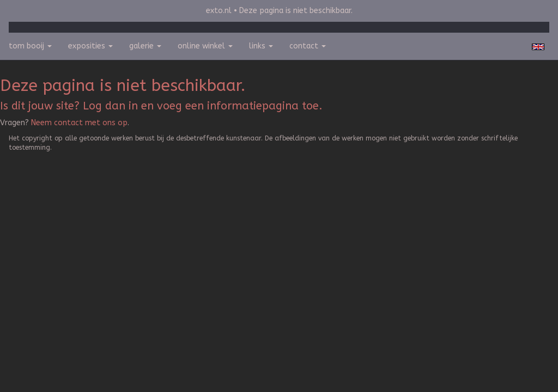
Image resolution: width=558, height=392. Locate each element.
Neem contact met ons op (79, 123)
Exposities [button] (90, 46)
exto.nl (219, 11)
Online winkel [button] (205, 46)
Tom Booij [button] (30, 46)
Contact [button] (308, 46)
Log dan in (110, 106)
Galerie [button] (145, 46)
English (538, 47)
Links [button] (261, 46)
